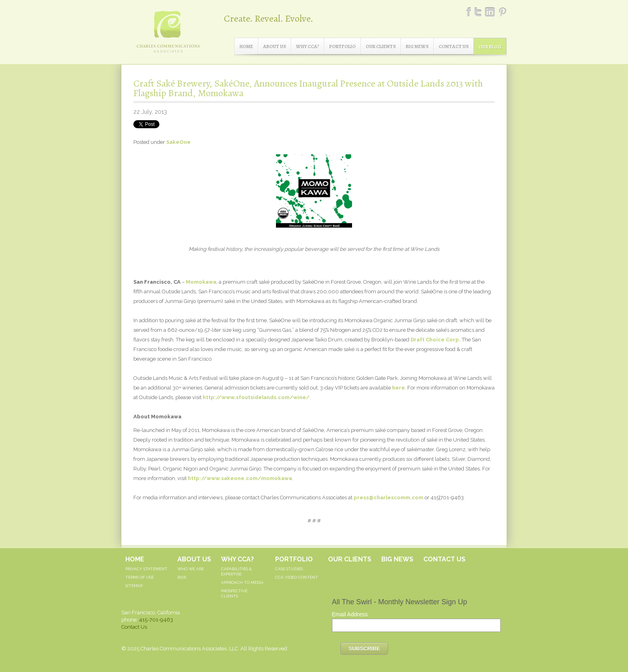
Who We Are (191, 569)
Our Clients (381, 46)
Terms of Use (140, 577)
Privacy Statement (146, 569)
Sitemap (134, 586)
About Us (275, 46)
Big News (417, 46)
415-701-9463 (156, 620)
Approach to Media (242, 582)
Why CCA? (308, 46)
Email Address (350, 614)
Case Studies (289, 569)
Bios (182, 577)
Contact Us (454, 46)
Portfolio (342, 46)
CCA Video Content (297, 577)
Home (246, 46)
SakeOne (178, 142)
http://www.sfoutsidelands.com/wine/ (256, 397)
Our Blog (490, 47)
